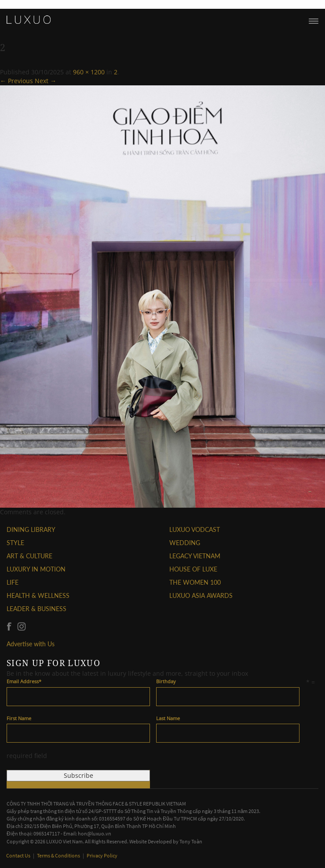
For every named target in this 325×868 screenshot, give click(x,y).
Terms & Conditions (59, 855)
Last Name (168, 718)
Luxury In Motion (36, 569)
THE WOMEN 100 (195, 582)
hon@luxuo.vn (95, 833)
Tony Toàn (191, 841)
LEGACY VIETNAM (195, 556)
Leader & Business (37, 609)
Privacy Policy (102, 855)
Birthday (166, 681)
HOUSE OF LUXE (193, 569)
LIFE (13, 582)
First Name (19, 718)
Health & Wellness (38, 595)
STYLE (15, 543)
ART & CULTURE (29, 556)
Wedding (185, 543)
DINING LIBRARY (31, 529)
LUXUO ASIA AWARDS (201, 595)
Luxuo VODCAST (195, 529)
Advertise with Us (31, 644)
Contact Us (19, 855)
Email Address (24, 681)
